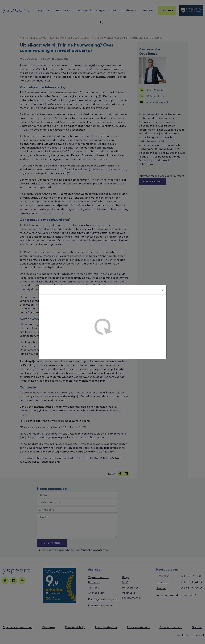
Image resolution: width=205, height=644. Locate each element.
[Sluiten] (163, 290)
